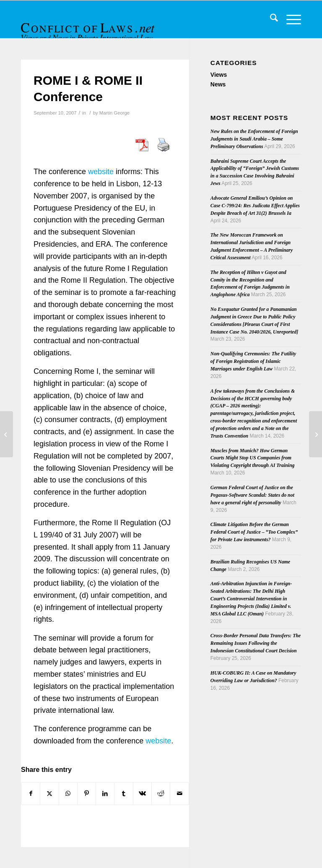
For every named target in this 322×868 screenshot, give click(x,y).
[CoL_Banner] (89, 27)
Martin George (114, 113)
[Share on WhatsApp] (68, 794)
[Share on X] (49, 794)
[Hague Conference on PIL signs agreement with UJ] (316, 434)
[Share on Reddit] (161, 794)
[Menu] (290, 19)
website (101, 172)
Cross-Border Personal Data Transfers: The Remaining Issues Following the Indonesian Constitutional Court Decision (256, 643)
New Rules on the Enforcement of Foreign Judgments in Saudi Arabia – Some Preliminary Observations (254, 139)
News (218, 84)
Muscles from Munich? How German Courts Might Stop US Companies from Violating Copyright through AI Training (253, 458)
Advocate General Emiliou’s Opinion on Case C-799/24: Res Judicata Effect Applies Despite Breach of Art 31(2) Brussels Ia (255, 206)
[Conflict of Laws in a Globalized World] (6, 434)
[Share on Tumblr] (123, 794)
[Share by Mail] (179, 794)
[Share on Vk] (142, 794)
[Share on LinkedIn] (105, 794)
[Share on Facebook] (31, 794)
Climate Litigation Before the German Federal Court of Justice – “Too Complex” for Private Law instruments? (254, 532)
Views (219, 75)
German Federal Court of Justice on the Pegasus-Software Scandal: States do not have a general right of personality (252, 495)
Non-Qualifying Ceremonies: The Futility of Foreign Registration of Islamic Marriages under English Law (253, 361)
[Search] (270, 19)
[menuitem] (270, 19)
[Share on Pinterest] (87, 794)
